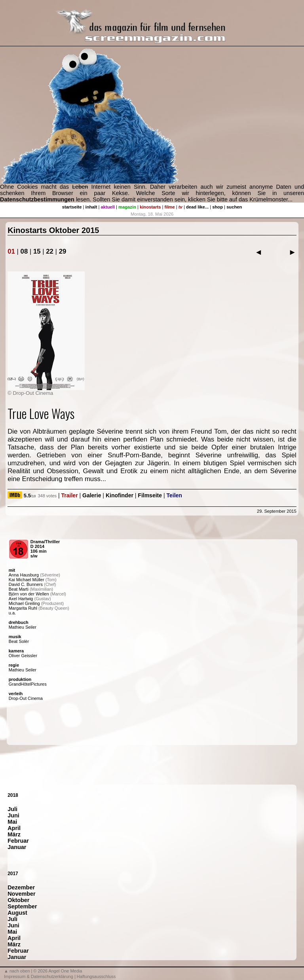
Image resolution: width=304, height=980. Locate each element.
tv (180, 207)
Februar (18, 841)
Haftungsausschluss (96, 976)
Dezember (21, 887)
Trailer (70, 495)
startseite (72, 207)
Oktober (18, 900)
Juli (12, 809)
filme (170, 207)
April (14, 828)
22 (50, 251)
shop (218, 207)
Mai (12, 822)
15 (37, 251)
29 (63, 251)
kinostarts (150, 207)
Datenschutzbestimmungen (37, 199)
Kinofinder (120, 495)
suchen (234, 207)
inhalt (91, 207)
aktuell (108, 207)
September (22, 906)
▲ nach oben (17, 971)
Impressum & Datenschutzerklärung (39, 976)
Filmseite (150, 495)
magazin (127, 207)
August (17, 913)
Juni (13, 815)
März (14, 834)
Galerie (92, 495)
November (21, 894)
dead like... (197, 207)
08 (24, 251)
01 (11, 251)
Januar (17, 847)
